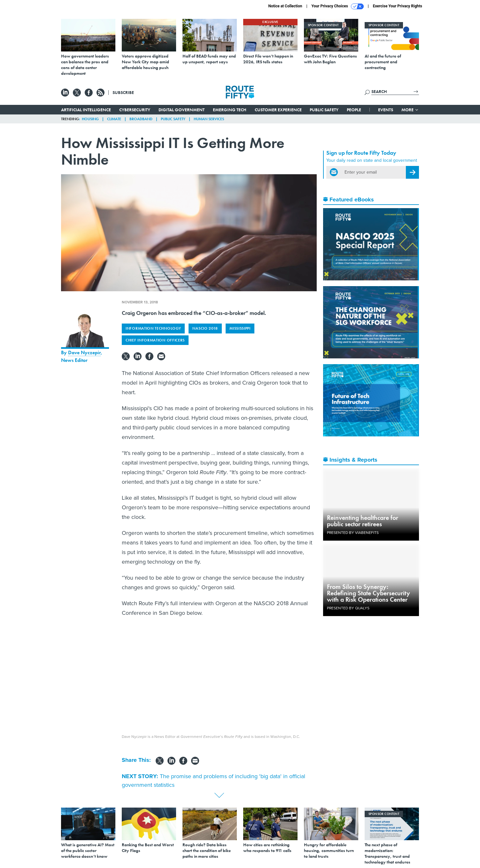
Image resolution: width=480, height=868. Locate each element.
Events (386, 110)
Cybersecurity (135, 110)
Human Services (209, 119)
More (410, 110)
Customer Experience (278, 110)
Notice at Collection (285, 6)
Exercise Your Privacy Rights (398, 6)
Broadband (141, 119)
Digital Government (182, 110)
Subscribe (123, 92)
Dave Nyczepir (84, 352)
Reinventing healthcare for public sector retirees (363, 521)
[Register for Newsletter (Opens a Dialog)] (412, 172)
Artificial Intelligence (86, 110)
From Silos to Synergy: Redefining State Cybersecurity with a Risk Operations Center (368, 593)
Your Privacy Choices (338, 6)
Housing (90, 119)
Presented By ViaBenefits (353, 533)
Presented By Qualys (348, 608)
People (354, 110)
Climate (114, 119)
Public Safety (324, 110)
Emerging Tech (230, 110)
